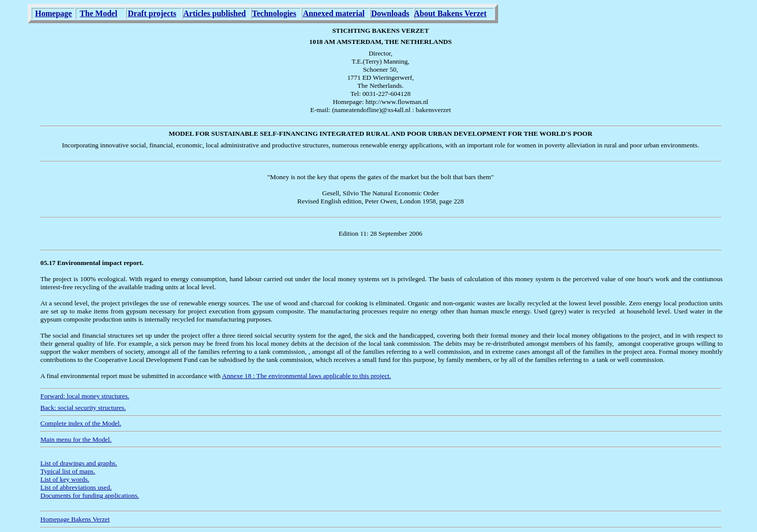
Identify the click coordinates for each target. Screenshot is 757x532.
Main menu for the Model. (76, 439)
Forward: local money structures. (85, 396)
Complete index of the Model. (81, 423)
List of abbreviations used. (76, 487)
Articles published (214, 13)
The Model (98, 13)
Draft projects (152, 13)
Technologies (274, 13)
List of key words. (65, 479)
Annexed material (334, 13)
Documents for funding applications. (90, 495)
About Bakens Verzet (450, 13)
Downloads (390, 13)
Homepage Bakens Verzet (75, 519)
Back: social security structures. (83, 408)
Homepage (54, 13)
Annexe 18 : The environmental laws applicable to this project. (307, 376)
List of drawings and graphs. (79, 463)
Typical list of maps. (68, 471)
